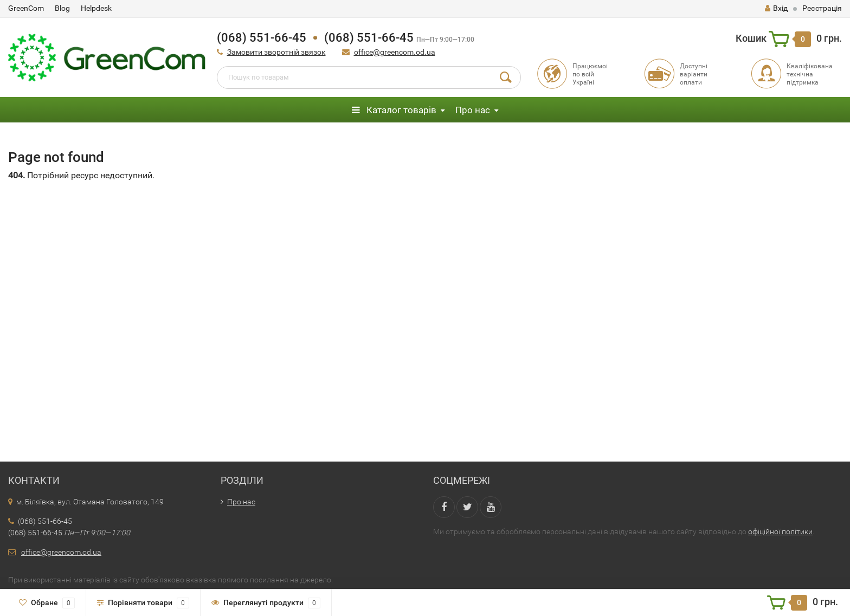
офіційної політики (780, 531)
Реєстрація (822, 8)
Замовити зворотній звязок (276, 52)
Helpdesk (96, 8)
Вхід (776, 8)
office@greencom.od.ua (395, 52)
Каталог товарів (394, 110)
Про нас (473, 110)
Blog (62, 8)
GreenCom (26, 8)
